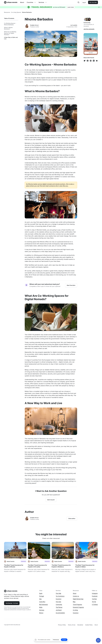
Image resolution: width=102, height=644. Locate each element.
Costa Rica (42, 602)
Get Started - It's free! (12, 603)
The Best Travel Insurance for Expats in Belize (85, 566)
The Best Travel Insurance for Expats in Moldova (61, 566)
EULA (96, 625)
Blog (74, 602)
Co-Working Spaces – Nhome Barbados (10, 24)
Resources (7, 12)
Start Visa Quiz (71, 285)
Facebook (95, 596)
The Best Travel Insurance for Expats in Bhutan (14, 566)
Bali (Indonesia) (43, 604)
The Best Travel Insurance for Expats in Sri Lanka (37, 566)
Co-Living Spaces (16, 12)
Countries (30, 2)
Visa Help (58, 593)
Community (59, 604)
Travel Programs (77, 604)
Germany (42, 610)
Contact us (76, 596)
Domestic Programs (78, 607)
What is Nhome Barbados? (8, 28)
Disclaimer (80, 625)
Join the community (89, 29)
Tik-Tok (94, 602)
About (22, 2)
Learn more (71, 7)
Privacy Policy (62, 625)
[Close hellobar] (99, 7)
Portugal (42, 596)
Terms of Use (72, 625)
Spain (41, 593)
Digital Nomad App (78, 599)
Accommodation (60, 613)
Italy (40, 599)
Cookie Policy (89, 625)
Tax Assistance (60, 596)
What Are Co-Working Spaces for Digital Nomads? (10, 33)
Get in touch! (51, 500)
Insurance (59, 599)
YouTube (94, 599)
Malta (41, 607)
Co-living (75, 610)
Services (41, 2)
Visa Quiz (58, 602)
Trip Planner (59, 607)
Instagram (95, 593)
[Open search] (78, 2)
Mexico (41, 613)
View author (72, 518)
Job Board (59, 610)
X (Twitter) (95, 604)
